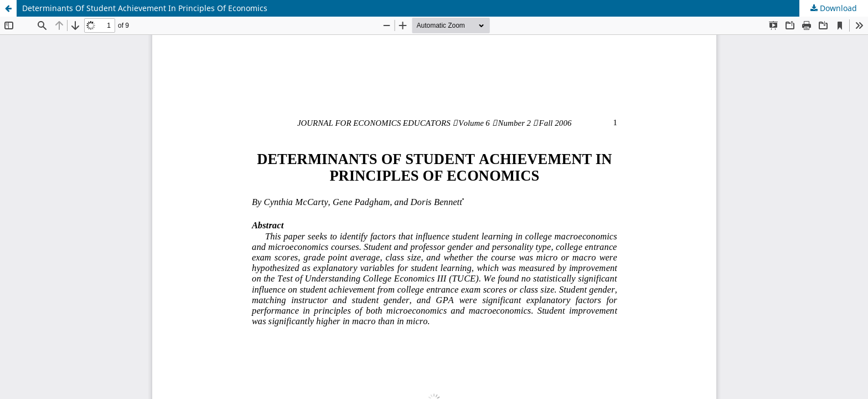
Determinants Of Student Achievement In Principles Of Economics (145, 8)
